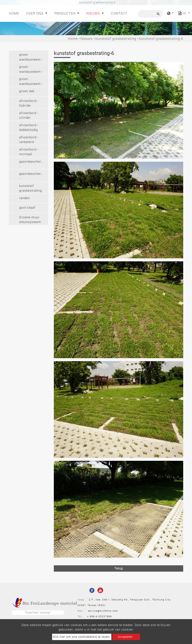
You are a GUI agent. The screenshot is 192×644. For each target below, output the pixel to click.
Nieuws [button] (94, 13)
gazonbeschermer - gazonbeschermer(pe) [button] (34, 164)
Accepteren (125, 637)
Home (15, 13)
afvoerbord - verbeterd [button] (29, 140)
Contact (119, 13)
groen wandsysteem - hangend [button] (31, 70)
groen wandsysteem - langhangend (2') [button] (31, 82)
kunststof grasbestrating (116, 39)
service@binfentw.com (103, 611)
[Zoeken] (150, 14)
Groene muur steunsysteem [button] (30, 220)
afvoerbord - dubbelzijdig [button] (29, 127)
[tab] (28, 56)
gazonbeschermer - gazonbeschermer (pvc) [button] (33, 177)
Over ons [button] (35, 13)
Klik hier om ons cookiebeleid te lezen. (82, 637)
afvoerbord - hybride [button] (29, 103)
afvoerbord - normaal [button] (29, 152)
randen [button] (24, 198)
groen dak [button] (27, 91)
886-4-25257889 (101, 617)
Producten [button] (65, 13)
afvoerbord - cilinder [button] (29, 115)
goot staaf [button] (27, 208)
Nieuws (87, 39)
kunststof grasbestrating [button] (30, 188)
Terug (119, 568)
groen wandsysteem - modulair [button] (31, 57)
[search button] (158, 15)
